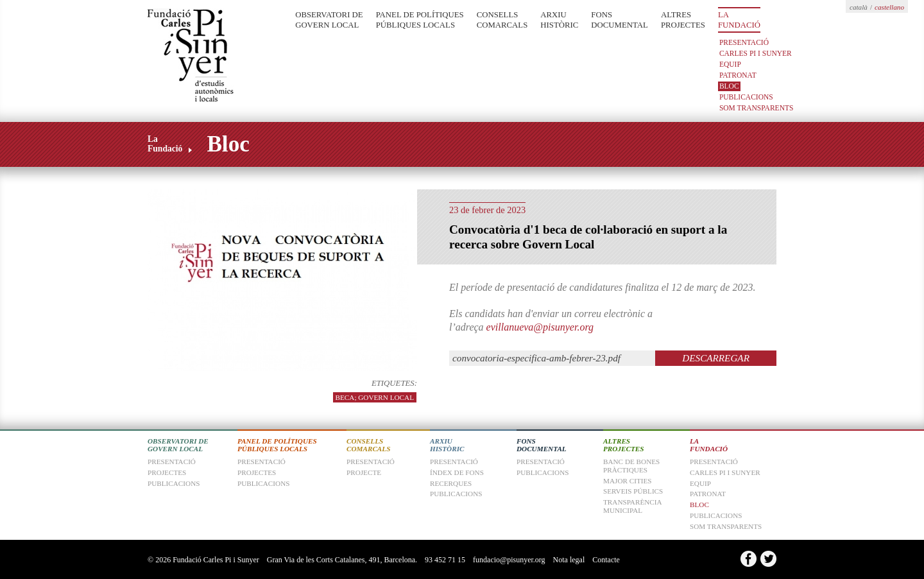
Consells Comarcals (502, 20)
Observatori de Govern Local (329, 20)
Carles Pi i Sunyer (756, 53)
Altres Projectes (683, 20)
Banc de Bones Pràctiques (631, 466)
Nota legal (569, 560)
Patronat (738, 75)
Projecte (364, 472)
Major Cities (628, 481)
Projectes (257, 472)
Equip (730, 64)
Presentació (744, 42)
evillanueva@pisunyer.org (540, 327)
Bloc (729, 86)
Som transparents (757, 108)
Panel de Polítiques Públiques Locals (420, 20)
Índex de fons (457, 472)
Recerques (451, 483)
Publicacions (746, 97)
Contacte (606, 560)
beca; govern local (375, 397)
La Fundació (739, 20)
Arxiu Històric (559, 20)
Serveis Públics (633, 491)
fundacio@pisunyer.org (509, 560)
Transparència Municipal (632, 506)
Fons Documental (620, 20)
